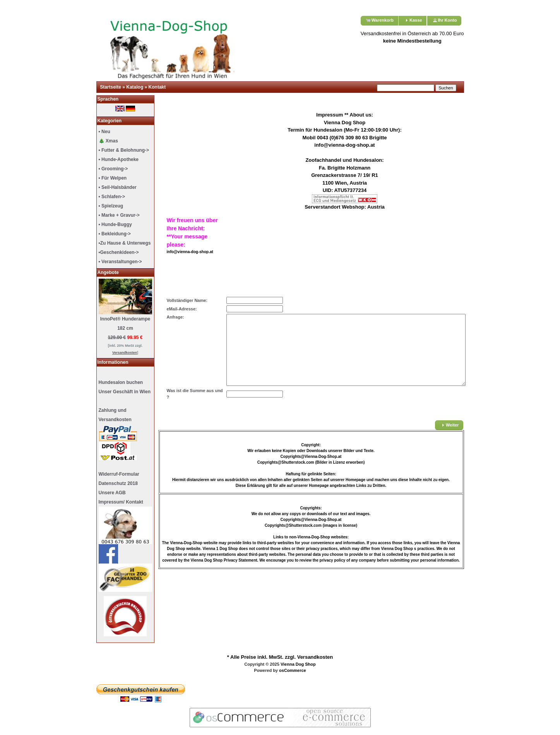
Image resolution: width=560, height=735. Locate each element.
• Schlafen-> (112, 197)
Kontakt (157, 87)
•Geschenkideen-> (119, 252)
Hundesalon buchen (121, 382)
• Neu (104, 132)
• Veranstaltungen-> (120, 262)
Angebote (108, 272)
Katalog (135, 87)
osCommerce (293, 670)
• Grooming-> (113, 169)
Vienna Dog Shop (298, 664)
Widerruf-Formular (119, 474)
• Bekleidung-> (115, 234)
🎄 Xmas (108, 141)
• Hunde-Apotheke (119, 159)
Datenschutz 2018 (118, 483)
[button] (379, 21)
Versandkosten (315, 657)
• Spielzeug (111, 206)
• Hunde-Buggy (115, 224)
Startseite (110, 87)
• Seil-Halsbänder (118, 187)
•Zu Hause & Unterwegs (125, 243)
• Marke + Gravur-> (119, 215)
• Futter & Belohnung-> (124, 150)
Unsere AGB (112, 493)
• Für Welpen (113, 178)
